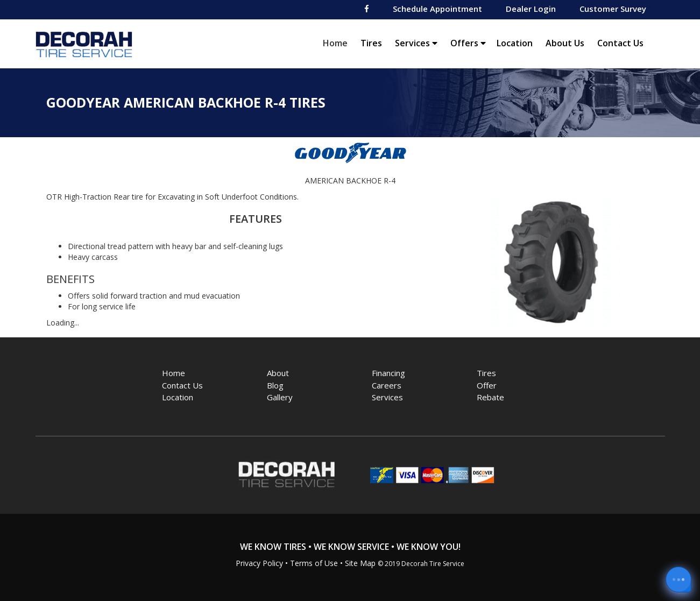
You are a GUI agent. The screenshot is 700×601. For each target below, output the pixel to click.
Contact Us (620, 43)
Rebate (490, 397)
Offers (468, 43)
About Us (565, 43)
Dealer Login (531, 9)
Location (515, 43)
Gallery (280, 397)
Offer (487, 385)
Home (338, 43)
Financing (388, 373)
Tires (371, 43)
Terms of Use (314, 563)
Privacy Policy (259, 563)
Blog (275, 385)
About (278, 373)
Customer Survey (613, 9)
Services (416, 43)
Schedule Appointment (437, 9)
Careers (387, 385)
